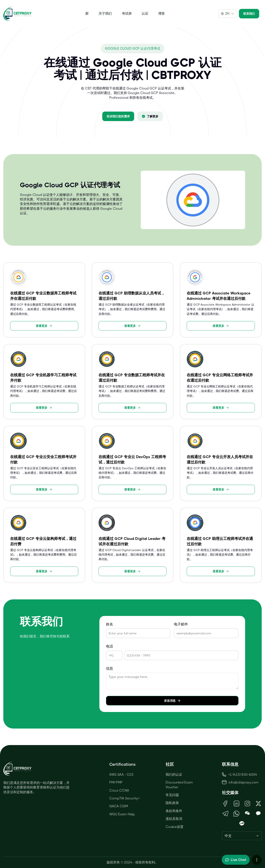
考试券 (127, 14)
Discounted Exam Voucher (179, 785)
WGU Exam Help (122, 814)
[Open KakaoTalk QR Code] (258, 814)
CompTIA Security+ (125, 798)
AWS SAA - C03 (121, 775)
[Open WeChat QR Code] (247, 814)
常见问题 (172, 795)
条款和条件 (174, 811)
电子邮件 (181, 624)
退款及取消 (174, 819)
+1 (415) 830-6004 (240, 775)
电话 (110, 646)
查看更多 (44, 326)
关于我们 (105, 14)
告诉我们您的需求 (118, 116)
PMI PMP (116, 782)
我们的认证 (174, 775)
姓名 (110, 624)
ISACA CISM (119, 806)
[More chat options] (257, 860)
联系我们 (249, 14)
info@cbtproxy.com (244, 782)
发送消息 (172, 701)
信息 (110, 669)
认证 (145, 14)
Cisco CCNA (119, 790)
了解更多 (150, 116)
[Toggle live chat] (236, 860)
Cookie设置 (175, 827)
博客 (161, 14)
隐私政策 (172, 803)
